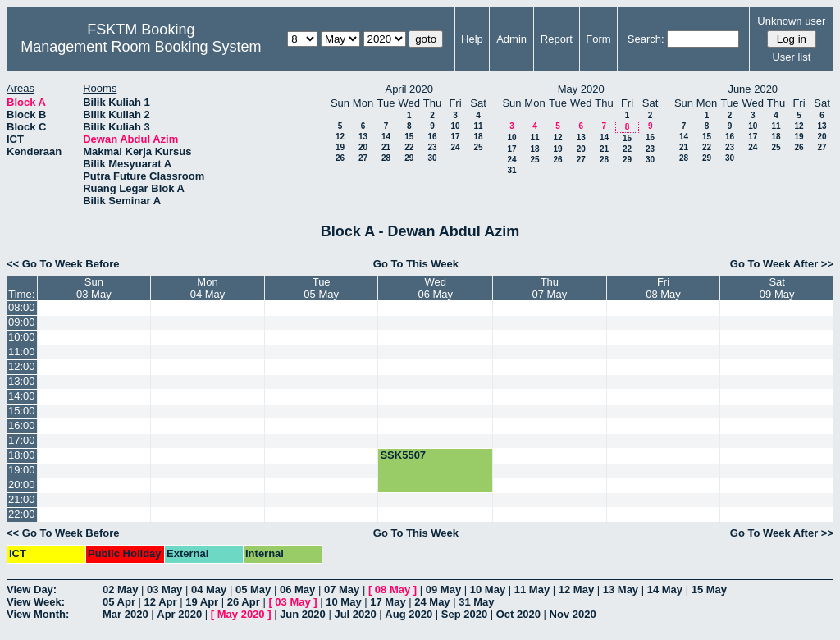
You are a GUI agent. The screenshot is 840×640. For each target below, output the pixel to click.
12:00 (22, 366)
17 (455, 137)
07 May (342, 590)
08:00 (22, 307)
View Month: (38, 614)
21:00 (22, 499)
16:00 (22, 425)
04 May (209, 590)
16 (432, 137)
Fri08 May (663, 288)
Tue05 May (321, 288)
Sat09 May (777, 288)
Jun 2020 (303, 614)
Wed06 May (435, 288)
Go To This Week (416, 264)
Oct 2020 (518, 614)
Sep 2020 (464, 614)
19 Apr (202, 602)
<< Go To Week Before (63, 264)
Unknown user (791, 21)
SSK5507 (403, 455)
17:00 (22, 440)
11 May (532, 590)
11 (478, 126)
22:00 (22, 514)
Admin (511, 39)
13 (363, 137)
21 (386, 147)
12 (340, 137)
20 (363, 147)
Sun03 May (94, 288)
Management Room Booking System (141, 47)
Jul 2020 (355, 614)
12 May (576, 590)
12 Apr (161, 602)
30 (432, 158)
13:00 (22, 381)
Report (557, 39)
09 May (443, 590)
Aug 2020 (409, 614)
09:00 (22, 322)
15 (409, 137)
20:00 (22, 485)
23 (432, 147)
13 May (621, 590)
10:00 (22, 337)
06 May (297, 590)
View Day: (32, 590)
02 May (120, 590)
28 (386, 158)
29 (409, 158)
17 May (388, 602)
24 (455, 147)
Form (598, 39)
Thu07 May (550, 288)
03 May (164, 590)
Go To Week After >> (782, 264)
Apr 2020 (179, 614)
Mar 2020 (126, 614)
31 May (476, 602)
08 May (393, 590)
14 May (665, 590)
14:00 (22, 396)
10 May (488, 590)
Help (472, 39)
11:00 (22, 352)
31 (511, 170)
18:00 (22, 455)
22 (409, 147)
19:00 (22, 470)
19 (340, 147)
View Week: (36, 602)
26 (340, 158)
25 (478, 147)
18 (478, 137)
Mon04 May (208, 288)
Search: (646, 39)
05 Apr (119, 602)
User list (791, 57)
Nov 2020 (573, 614)
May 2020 (241, 614)
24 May (432, 602)
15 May (709, 590)
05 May (253, 590)
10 (455, 126)
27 (363, 158)
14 (386, 137)
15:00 (22, 411)
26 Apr (244, 602)
